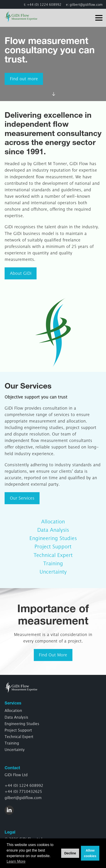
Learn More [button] (16, 861)
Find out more (24, 79)
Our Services (22, 498)
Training (53, 563)
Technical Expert (53, 555)
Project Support (53, 547)
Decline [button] (70, 853)
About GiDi (21, 273)
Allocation (53, 522)
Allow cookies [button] (90, 853)
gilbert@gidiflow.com (86, 5)
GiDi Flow (24, 17)
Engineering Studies (53, 538)
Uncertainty (53, 572)
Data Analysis (53, 530)
